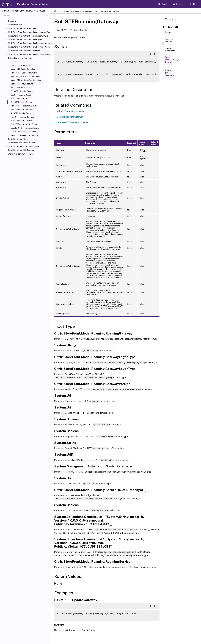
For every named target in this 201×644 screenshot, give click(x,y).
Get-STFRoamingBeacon (21, 99)
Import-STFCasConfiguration (23, 69)
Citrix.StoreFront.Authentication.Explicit (25, 40)
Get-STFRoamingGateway (22, 109)
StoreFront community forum (20, 154)
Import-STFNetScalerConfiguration (26, 80)
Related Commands (170, 51)
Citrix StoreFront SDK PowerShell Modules (76, 11)
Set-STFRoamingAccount (22, 87)
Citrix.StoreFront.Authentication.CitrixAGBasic (28, 36)
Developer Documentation (33, 4)
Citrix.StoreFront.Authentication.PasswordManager (29, 43)
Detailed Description (170, 41)
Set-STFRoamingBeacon (21, 95)
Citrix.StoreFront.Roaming (20, 58)
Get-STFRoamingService (21, 121)
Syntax (168, 33)
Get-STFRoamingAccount (22, 84)
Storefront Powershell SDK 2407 (108, 11)
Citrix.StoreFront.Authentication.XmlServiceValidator (29, 54)
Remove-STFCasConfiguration (24, 73)
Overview (12, 21)
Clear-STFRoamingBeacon (22, 91)
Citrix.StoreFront (15, 25)
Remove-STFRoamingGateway (24, 106)
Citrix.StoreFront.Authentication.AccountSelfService (29, 32)
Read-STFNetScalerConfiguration (25, 76)
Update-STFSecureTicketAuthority (26, 128)
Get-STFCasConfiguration (22, 65)
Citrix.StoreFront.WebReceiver (21, 150)
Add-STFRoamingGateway (22, 113)
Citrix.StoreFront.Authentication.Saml (24, 51)
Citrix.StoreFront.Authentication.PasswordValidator (29, 47)
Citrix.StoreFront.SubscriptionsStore (24, 146)
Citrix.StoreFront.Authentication (22, 28)
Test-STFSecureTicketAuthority (24, 132)
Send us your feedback (170, 73)
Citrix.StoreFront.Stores (18, 139)
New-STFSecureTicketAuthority (24, 135)
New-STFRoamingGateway (22, 117)
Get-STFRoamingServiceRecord (24, 124)
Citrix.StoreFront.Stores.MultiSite (22, 143)
